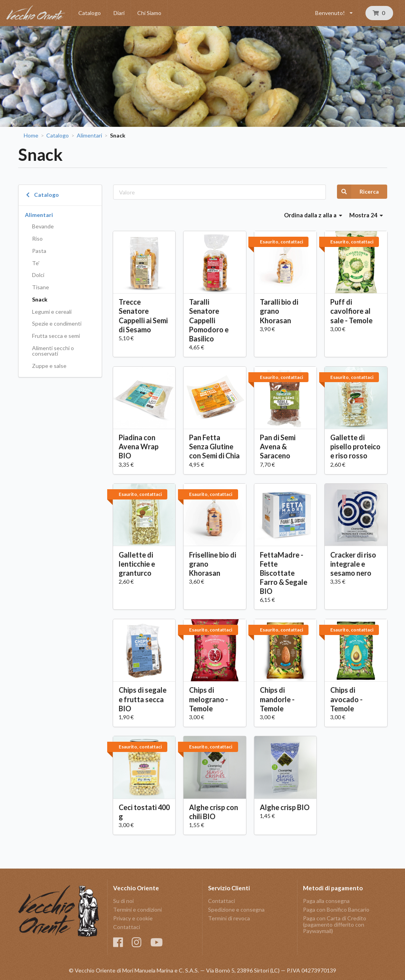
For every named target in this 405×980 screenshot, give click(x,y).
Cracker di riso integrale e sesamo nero (353, 564)
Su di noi (123, 901)
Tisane (41, 287)
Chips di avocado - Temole (346, 699)
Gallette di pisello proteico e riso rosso (355, 447)
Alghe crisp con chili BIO (214, 812)
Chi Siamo (149, 13)
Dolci (38, 275)
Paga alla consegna (326, 901)
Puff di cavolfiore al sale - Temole (351, 311)
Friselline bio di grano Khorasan (213, 564)
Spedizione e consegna (236, 909)
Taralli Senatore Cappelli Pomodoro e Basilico (209, 320)
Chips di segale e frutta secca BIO (143, 699)
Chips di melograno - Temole (209, 699)
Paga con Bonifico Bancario (336, 909)
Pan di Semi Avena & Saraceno (278, 447)
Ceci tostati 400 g (144, 812)
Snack (40, 299)
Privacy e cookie (133, 918)
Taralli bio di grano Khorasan (279, 311)
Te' (36, 263)
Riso (37, 238)
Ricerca (358, 192)
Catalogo (90, 13)
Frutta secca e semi (56, 336)
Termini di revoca (229, 918)
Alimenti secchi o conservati (53, 351)
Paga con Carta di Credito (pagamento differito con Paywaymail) (335, 924)
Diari (119, 13)
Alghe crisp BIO (285, 807)
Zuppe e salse (49, 366)
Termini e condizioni (137, 909)
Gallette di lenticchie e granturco (137, 564)
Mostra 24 (366, 215)
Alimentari (89, 136)
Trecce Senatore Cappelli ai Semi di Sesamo (143, 316)
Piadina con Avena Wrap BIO (139, 447)
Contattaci (127, 927)
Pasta (39, 251)
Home (31, 136)
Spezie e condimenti (57, 323)
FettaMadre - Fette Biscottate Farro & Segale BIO (284, 573)
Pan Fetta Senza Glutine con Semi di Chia (214, 447)
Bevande (43, 226)
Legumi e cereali (52, 312)
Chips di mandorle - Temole (277, 699)
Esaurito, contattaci (281, 242)
